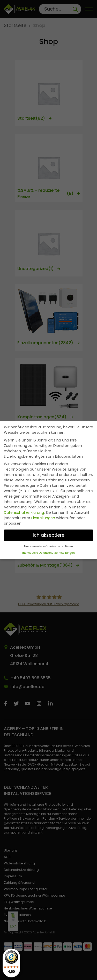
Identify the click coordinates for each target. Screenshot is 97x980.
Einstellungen (43, 518)
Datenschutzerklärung (24, 513)
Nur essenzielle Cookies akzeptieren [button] (48, 546)
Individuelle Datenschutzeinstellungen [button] (48, 553)
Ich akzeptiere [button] (49, 535)
